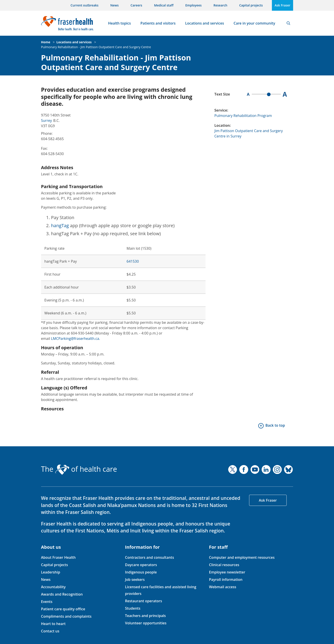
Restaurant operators (143, 601)
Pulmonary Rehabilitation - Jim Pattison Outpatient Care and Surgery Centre (96, 47)
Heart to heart (53, 624)
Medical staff (164, 5)
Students (133, 608)
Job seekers (135, 580)
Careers (136, 5)
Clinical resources (224, 565)
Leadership (51, 572)
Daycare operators (141, 565)
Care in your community (254, 23)
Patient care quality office (63, 609)
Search (288, 23)
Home (46, 42)
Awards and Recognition (62, 594)
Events (47, 602)
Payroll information (226, 580)
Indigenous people (141, 572)
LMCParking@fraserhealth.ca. (75, 339)
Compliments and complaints (66, 616)
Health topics (120, 23)
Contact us (50, 631)
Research (221, 5)
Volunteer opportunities (146, 623)
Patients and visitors (158, 23)
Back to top (275, 425)
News (114, 5)
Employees (194, 5)
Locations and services (205, 23)
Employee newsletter (227, 572)
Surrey (47, 120)
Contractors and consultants (149, 557)
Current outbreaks (85, 5)
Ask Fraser (282, 5)
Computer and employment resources (242, 557)
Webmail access (223, 587)
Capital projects (251, 5)
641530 (133, 261)
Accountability (53, 587)
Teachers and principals (145, 616)
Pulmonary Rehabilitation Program (243, 116)
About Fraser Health (58, 557)
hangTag (60, 225)
